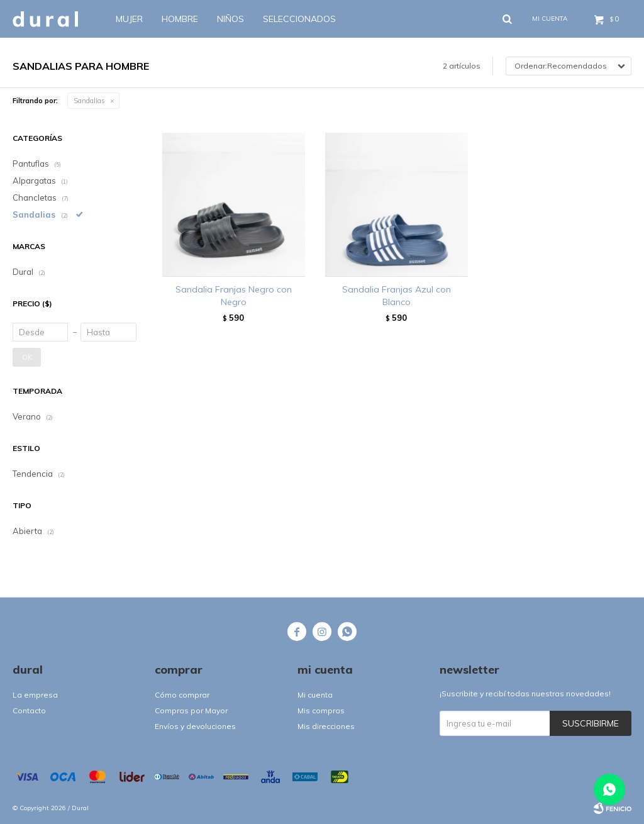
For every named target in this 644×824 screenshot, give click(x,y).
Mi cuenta (315, 695)
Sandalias (89, 101)
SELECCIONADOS (299, 19)
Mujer (129, 19)
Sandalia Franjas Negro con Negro (234, 296)
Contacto (29, 710)
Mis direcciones (326, 726)
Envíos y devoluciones (195, 726)
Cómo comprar (182, 695)
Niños (230, 19)
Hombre (180, 19)
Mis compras (321, 710)
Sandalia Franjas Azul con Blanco (397, 296)
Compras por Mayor (191, 710)
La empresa (35, 695)
